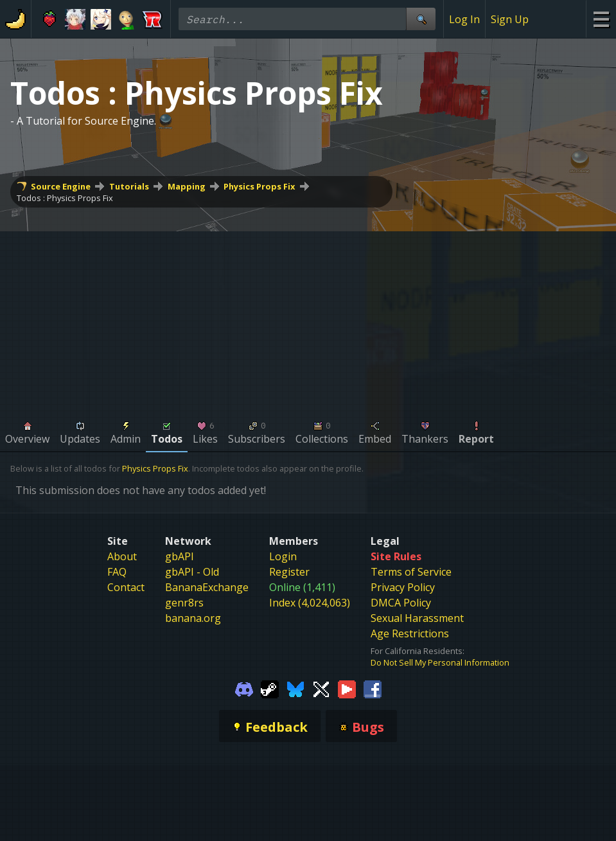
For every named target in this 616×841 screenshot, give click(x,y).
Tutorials (129, 186)
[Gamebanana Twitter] (321, 689)
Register (289, 572)
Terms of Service (411, 572)
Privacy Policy (403, 587)
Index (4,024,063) (310, 603)
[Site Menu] (601, 19)
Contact (126, 587)
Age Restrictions (410, 633)
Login (283, 556)
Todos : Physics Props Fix (65, 198)
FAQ (117, 572)
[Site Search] (421, 19)
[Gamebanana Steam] (270, 689)
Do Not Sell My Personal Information (440, 662)
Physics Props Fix (259, 186)
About (122, 556)
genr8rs (184, 603)
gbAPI (180, 556)
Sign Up (510, 19)
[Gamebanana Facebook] (373, 689)
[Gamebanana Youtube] (347, 689)
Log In (464, 19)
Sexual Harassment (417, 618)
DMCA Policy (401, 603)
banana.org (193, 618)
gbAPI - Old (192, 572)
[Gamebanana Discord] (244, 689)
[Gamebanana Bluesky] (295, 689)
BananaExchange (207, 587)
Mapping (187, 186)
